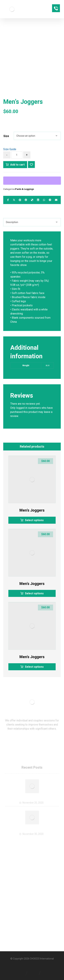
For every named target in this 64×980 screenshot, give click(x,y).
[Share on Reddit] (26, 200)
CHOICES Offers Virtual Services (32, 830)
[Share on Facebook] (8, 200)
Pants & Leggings (25, 189)
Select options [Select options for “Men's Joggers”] (34, 520)
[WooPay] (32, 181)
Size (6, 136)
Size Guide (10, 149)
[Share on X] (14, 200)
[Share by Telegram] (50, 200)
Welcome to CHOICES (32, 799)
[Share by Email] (56, 200)
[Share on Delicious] (32, 200)
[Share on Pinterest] (20, 200)
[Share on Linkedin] (38, 200)
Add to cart (17, 165)
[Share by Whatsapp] (44, 200)
